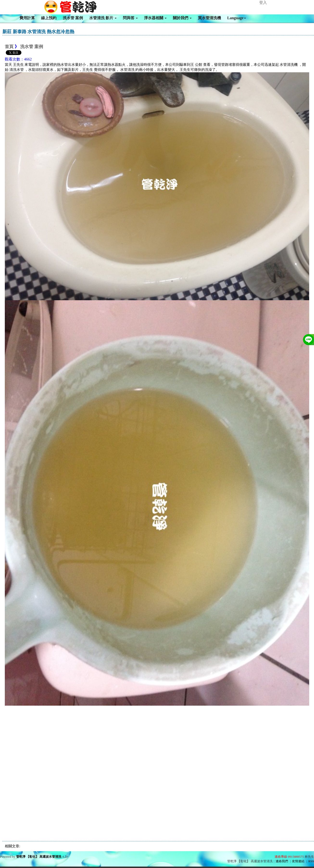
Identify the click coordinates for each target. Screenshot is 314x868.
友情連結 (298, 861)
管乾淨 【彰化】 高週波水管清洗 (39, 857)
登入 (263, 3)
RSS (311, 861)
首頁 (9, 47)
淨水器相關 (155, 18)
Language (237, 18)
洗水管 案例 (73, 18)
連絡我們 (282, 861)
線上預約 (49, 18)
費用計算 (27, 18)
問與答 (130, 18)
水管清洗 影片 (103, 18)
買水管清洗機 (209, 18)
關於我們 (182, 18)
